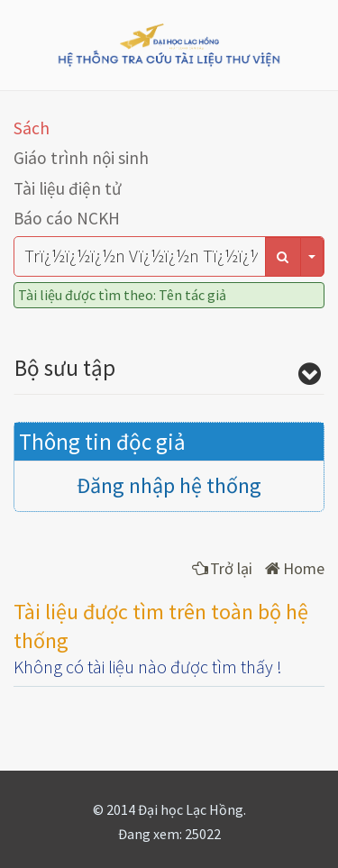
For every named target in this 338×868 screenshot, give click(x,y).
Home (295, 568)
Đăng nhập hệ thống (169, 485)
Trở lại (222, 568)
